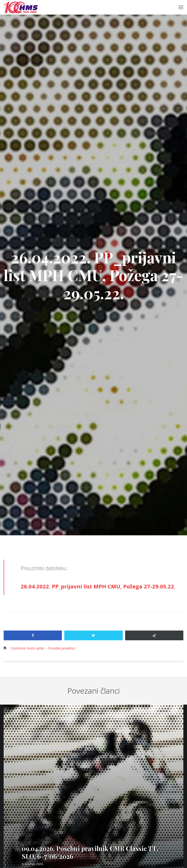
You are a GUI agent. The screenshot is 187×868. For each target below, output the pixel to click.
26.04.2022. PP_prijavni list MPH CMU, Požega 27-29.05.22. (98, 586)
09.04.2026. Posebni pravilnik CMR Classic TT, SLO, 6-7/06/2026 (90, 852)
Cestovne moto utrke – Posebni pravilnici (43, 648)
